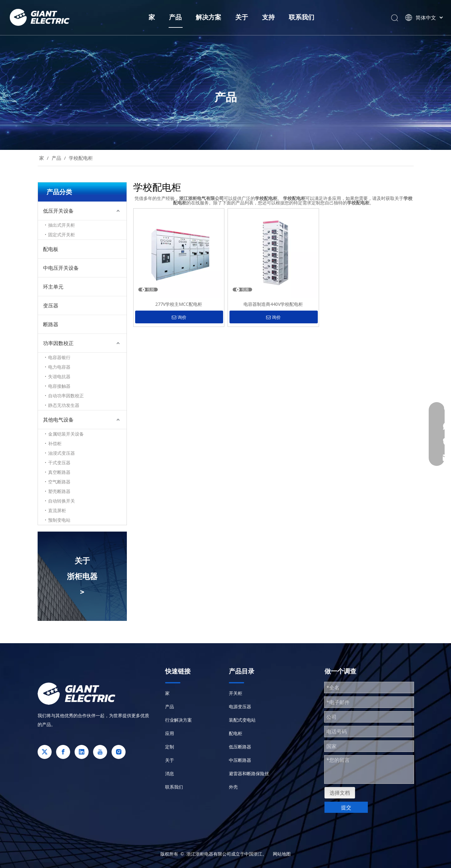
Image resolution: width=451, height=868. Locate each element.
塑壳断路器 (59, 491)
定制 (170, 747)
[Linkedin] (82, 752)
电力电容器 (59, 367)
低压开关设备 (58, 211)
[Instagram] (119, 752)
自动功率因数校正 (66, 396)
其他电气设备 (58, 420)
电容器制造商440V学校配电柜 (273, 304)
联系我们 (302, 17)
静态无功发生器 (64, 405)
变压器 (51, 305)
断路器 (51, 324)
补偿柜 (55, 443)
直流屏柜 (57, 510)
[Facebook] (63, 752)
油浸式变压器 (62, 453)
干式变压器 (59, 463)
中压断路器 (240, 760)
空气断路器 (59, 482)
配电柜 (236, 733)
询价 (179, 317)
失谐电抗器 (59, 376)
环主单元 (53, 287)
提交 (346, 807)
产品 (175, 17)
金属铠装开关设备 (66, 434)
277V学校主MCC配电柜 (179, 304)
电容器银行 (59, 357)
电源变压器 (240, 706)
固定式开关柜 (62, 235)
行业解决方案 (178, 720)
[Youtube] (100, 752)
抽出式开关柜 (62, 225)
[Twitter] (45, 752)
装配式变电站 (242, 720)
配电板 (51, 249)
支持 (268, 17)
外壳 (233, 787)
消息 (170, 773)
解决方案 (208, 17)
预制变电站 (59, 520)
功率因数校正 (58, 343)
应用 (170, 733)
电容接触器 (59, 386)
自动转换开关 (62, 501)
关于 (242, 17)
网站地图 (282, 854)
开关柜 (236, 693)
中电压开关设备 (61, 268)
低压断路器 (240, 747)
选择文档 (340, 793)
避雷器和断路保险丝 (249, 773)
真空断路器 (59, 472)
